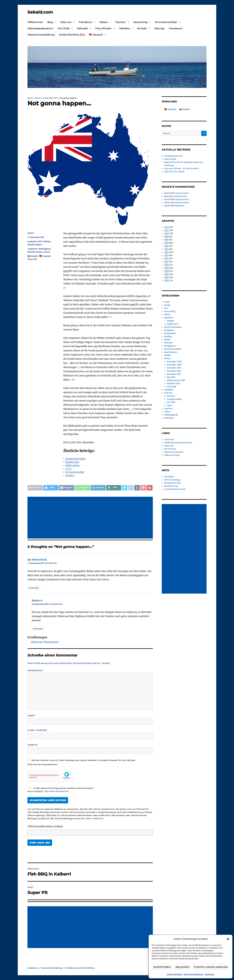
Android (171, 396)
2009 (167, 268)
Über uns (66, 22)
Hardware (169, 318)
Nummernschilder (166, 22)
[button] (228, 939)
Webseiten (169, 418)
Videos (167, 412)
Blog (50, 22)
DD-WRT (171, 402)
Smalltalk (169, 390)
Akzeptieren (162, 967)
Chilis (167, 302)
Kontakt (142, 28)
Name (32, 716)
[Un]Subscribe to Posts (175, 489)
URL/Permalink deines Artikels (45, 826)
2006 (167, 277)
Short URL (32, 259)
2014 (166, 252)
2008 (167, 271)
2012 (166, 259)
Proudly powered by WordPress (80, 968)
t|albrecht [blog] (172, 455)
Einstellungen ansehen (211, 967)
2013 (166, 255)
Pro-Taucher (170, 449)
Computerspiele (174, 399)
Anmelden (169, 477)
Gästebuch (179, 206)
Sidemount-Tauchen (174, 452)
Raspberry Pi (173, 324)
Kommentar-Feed (173, 483)
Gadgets (170, 321)
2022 (167, 227)
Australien (32, 249)
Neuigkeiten (170, 346)
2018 (166, 240)
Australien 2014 (174, 371)
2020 (167, 233)
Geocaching (140, 22)
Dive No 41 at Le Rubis (174, 172)
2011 (166, 262)
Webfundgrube (171, 415)
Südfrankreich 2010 (176, 380)
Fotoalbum (85, 22)
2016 (166, 246)
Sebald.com (40, 12)
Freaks (167, 305)
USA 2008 (171, 387)
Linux (169, 405)
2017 (166, 243)
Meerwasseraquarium (40, 28)
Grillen (167, 314)
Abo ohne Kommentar (56, 791)
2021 (166, 230)
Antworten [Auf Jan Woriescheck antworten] (34, 588)
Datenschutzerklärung (193, 974)
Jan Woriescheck (37, 560)
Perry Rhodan (103, 28)
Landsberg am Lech (173, 156)
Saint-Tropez (170, 159)
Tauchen (120, 22)
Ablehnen (182, 967)
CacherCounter (182, 193)
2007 (166, 274)
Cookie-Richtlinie (174, 974)
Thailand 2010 (173, 383)
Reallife (31, 245)
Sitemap (159, 28)
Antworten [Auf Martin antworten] (38, 629)
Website (33, 745)
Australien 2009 (174, 365)
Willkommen (35, 22)
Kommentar (36, 671)
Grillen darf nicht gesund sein (178, 443)
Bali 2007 (171, 377)
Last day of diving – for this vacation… (182, 168)
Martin (31, 233)
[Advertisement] (91, 518)
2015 (166, 249)
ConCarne (169, 439)
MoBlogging (44, 249)
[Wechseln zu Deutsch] (170, 109)
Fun (166, 308)
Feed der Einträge (172, 480)
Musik (167, 340)
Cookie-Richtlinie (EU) (72, 35)
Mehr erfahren (95, 818)
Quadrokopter (171, 352)
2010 (166, 265)
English (34, 256)
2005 (167, 280)
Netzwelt (82, 28)
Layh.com (169, 446)
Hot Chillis (63, 28)
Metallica (124, 28)
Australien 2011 (51, 98)
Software (168, 393)
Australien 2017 (174, 374)
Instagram (169, 330)
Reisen (104, 22)
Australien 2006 (174, 362)
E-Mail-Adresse (38, 730)
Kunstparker (170, 333)
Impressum (209, 974)
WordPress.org (171, 486)
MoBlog (46, 241)
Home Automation (173, 327)
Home (30, 98)
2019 (166, 237)
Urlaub (46, 252)
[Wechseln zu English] (185, 109)
